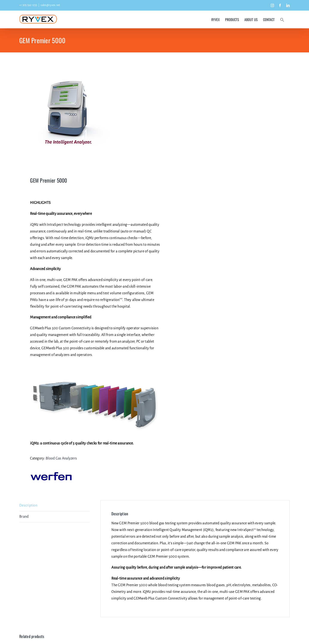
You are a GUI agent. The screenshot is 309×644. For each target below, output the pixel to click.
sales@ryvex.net (50, 5)
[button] (282, 19)
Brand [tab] (24, 517)
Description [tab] (28, 505)
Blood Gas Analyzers (61, 458)
